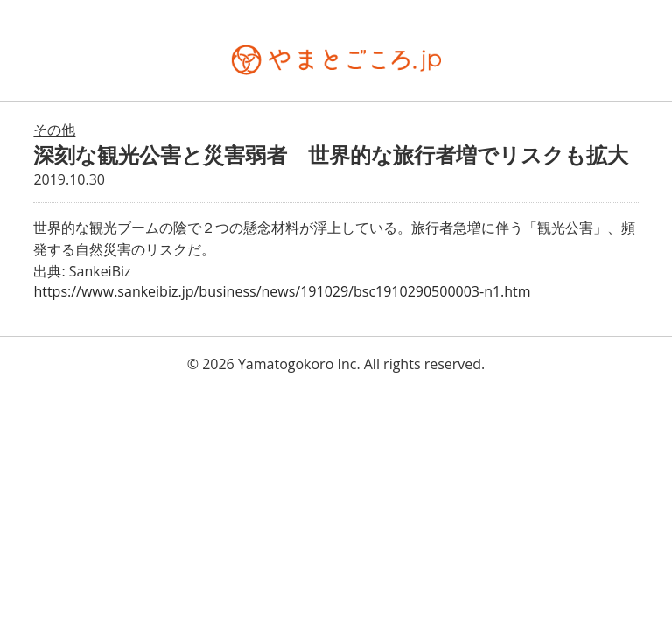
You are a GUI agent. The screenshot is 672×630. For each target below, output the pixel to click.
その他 (54, 129)
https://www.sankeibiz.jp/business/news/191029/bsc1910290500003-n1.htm (282, 291)
